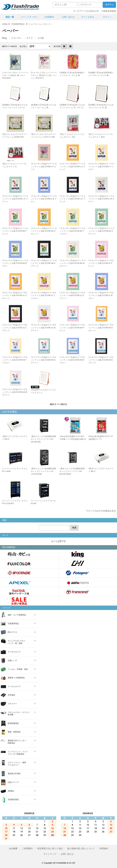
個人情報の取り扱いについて (81, 848)
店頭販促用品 (13, 799)
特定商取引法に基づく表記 (50, 848)
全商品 (5, 24)
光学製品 (11, 695)
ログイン (107, 17)
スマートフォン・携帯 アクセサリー (17, 764)
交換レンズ (12, 660)
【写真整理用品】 (18, 24)
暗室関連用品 (13, 723)
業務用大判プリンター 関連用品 (17, 742)
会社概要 (13, 848)
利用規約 (104, 848)
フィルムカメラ (14, 686)
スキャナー (12, 704)
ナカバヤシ (17, 38)
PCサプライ (13, 632)
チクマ (30, 38)
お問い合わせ (68, 17)
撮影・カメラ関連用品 (17, 615)
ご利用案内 (49, 17)
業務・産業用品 (14, 732)
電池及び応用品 (14, 774)
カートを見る (88, 17)
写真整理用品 (13, 624)
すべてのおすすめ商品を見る (102, 511)
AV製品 (11, 791)
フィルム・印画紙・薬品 (18, 669)
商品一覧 (10, 17)
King (4, 38)
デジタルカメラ (14, 652)
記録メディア (13, 782)
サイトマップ (50, 854)
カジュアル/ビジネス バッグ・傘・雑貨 (16, 642)
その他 (41, 38)
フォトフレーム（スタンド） (40, 24)
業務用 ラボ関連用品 (16, 678)
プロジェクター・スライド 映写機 (19, 714)
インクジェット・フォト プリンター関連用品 (18, 753)
